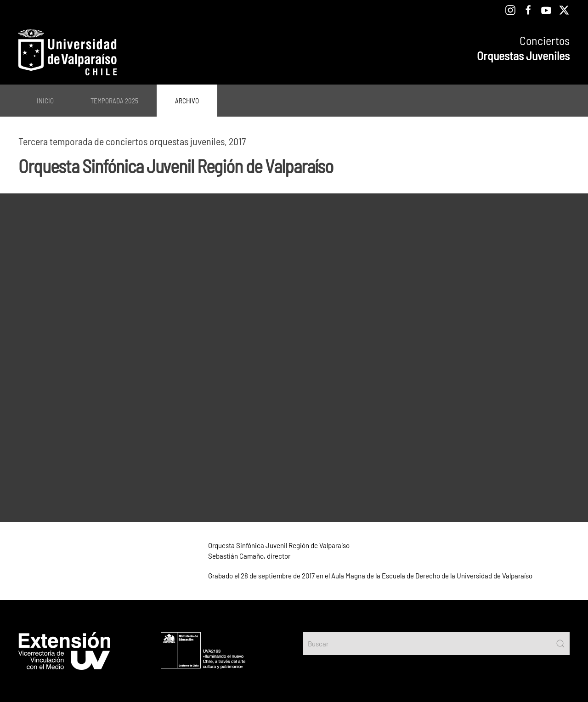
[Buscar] (436, 644)
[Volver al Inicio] (68, 52)
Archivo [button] (187, 101)
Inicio (45, 101)
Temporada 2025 (114, 101)
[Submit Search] (560, 644)
